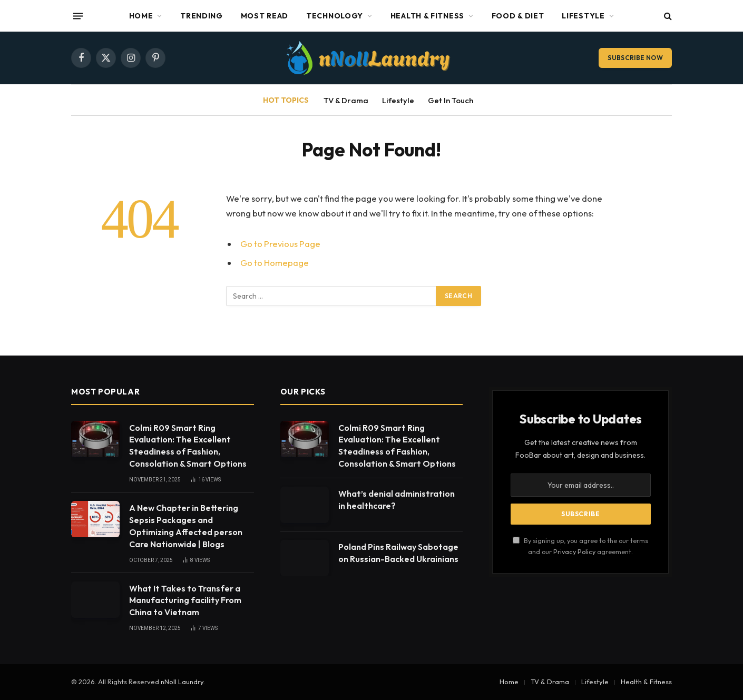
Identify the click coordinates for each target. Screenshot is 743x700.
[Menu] (78, 16)
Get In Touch (451, 100)
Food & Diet (518, 16)
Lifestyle (583, 16)
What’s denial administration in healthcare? (397, 500)
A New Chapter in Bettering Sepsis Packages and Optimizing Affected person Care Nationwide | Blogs (186, 526)
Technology (335, 16)
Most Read (265, 16)
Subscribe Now (635, 58)
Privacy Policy (574, 551)
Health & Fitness (427, 16)
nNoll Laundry (182, 682)
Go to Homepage (275, 263)
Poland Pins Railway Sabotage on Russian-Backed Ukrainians (398, 553)
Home (141, 16)
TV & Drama (346, 100)
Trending (202, 16)
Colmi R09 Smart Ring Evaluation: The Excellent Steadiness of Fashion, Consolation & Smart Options (188, 446)
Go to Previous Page (280, 244)
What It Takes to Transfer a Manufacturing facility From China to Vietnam (185, 600)
